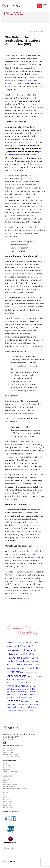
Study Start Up (8, 749)
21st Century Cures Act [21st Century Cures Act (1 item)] (15, 643)
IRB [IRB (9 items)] (29, 686)
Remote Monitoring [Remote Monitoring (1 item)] (25, 698)
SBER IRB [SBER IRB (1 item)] (11, 704)
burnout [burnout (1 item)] (30, 664)
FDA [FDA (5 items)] (22, 683)
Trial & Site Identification (12, 756)
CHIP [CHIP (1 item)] (28, 668)
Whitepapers (8, 802)
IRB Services (7, 764)
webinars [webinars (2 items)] (11, 710)
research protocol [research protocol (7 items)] (31, 701)
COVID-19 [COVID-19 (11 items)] (13, 680)
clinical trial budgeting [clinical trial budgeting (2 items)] (30, 672)
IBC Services (7, 770)
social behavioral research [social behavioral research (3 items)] (19, 707)
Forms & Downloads (10, 785)
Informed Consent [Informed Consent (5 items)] (17, 686)
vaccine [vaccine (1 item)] (34, 707)
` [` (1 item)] (34, 710)
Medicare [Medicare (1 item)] (25, 689)
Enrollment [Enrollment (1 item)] (15, 683)
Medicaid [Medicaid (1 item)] (18, 689)
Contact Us (7, 803)
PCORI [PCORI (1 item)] (16, 695)
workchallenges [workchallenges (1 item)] (21, 710)
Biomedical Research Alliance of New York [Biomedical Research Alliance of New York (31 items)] (23, 650)
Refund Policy (8, 807)
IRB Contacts (8, 781)
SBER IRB (7, 768)
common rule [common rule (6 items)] (34, 676)
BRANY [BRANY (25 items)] (29, 654)
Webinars (7, 800)
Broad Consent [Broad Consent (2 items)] (21, 664)
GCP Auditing (8, 753)
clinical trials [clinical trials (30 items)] (17, 676)
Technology (7, 779)
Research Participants (11, 786)
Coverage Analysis (9, 751)
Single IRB (7, 766)
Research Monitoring (10, 754)
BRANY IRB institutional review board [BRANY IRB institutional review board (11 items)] (23, 660)
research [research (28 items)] (14, 701)
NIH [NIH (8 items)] (31, 689)
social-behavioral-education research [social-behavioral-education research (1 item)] (27, 704)
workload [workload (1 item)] (30, 710)
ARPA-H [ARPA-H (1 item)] (26, 643)
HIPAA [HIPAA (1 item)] (27, 683)
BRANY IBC (28, 599)
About (5, 796)
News (5, 798)
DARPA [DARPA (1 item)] (22, 680)
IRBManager (8, 783)
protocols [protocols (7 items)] (13, 697)
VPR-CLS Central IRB (10, 771)
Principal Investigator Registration (15, 788)
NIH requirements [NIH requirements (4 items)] (27, 692)
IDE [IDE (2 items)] (31, 683)
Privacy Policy (8, 805)
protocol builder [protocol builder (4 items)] (27, 694)
